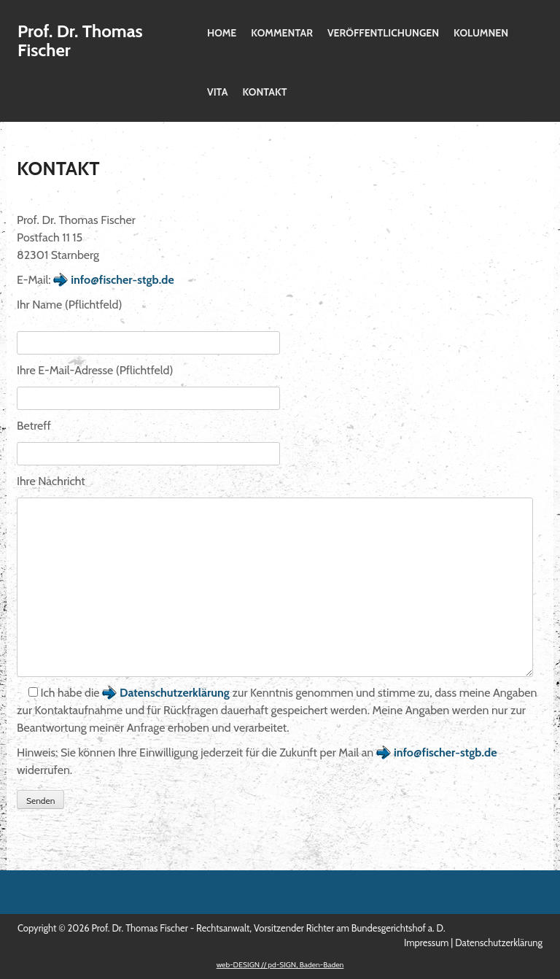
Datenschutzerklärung (175, 693)
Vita (217, 92)
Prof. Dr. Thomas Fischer (80, 40)
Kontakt (264, 92)
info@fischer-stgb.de (122, 280)
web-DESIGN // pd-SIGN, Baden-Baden (280, 965)
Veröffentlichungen (383, 33)
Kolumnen (481, 33)
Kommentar (282, 33)
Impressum (426, 943)
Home (222, 33)
